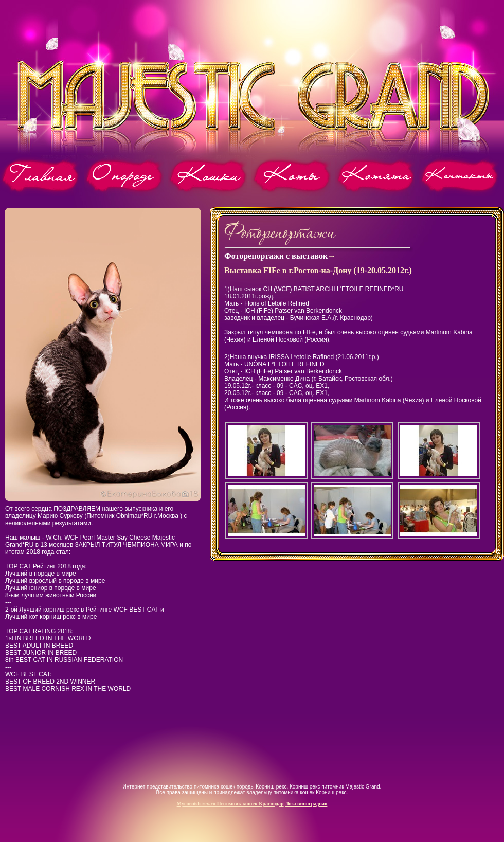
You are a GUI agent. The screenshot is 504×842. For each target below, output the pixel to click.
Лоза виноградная (306, 804)
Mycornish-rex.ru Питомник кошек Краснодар (230, 804)
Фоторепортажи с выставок (276, 256)
